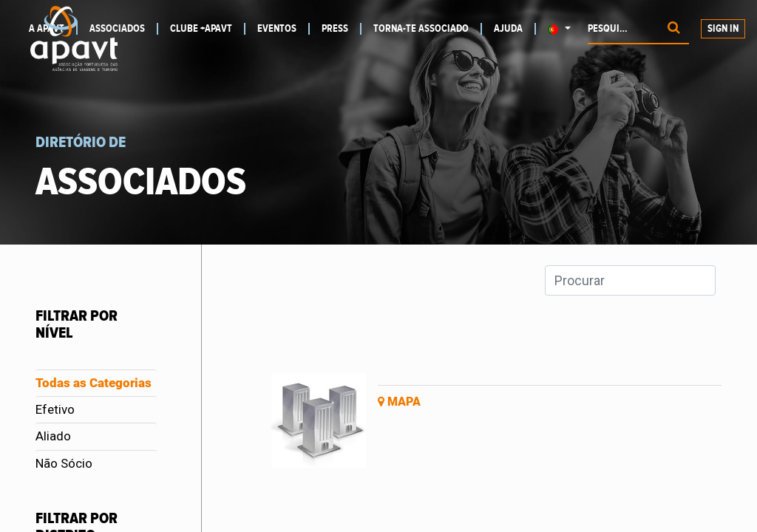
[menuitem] (124, 29)
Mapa (399, 402)
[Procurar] (674, 29)
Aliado (53, 436)
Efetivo (55, 409)
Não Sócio (64, 463)
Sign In (723, 29)
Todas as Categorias (94, 383)
